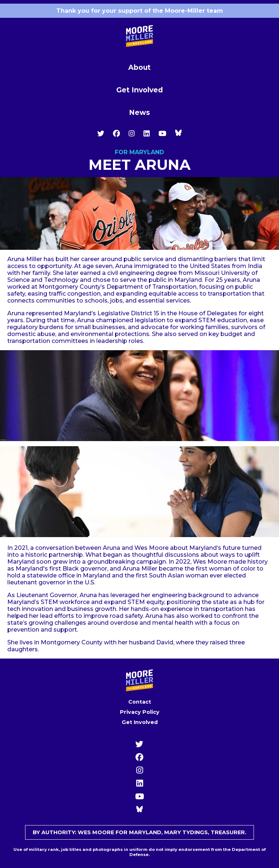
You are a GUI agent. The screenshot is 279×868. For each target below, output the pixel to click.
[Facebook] (116, 133)
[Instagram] (132, 133)
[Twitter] (101, 133)
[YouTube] (162, 133)
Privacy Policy (140, 712)
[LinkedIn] (147, 133)
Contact (140, 702)
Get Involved (139, 90)
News (139, 112)
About (139, 67)
